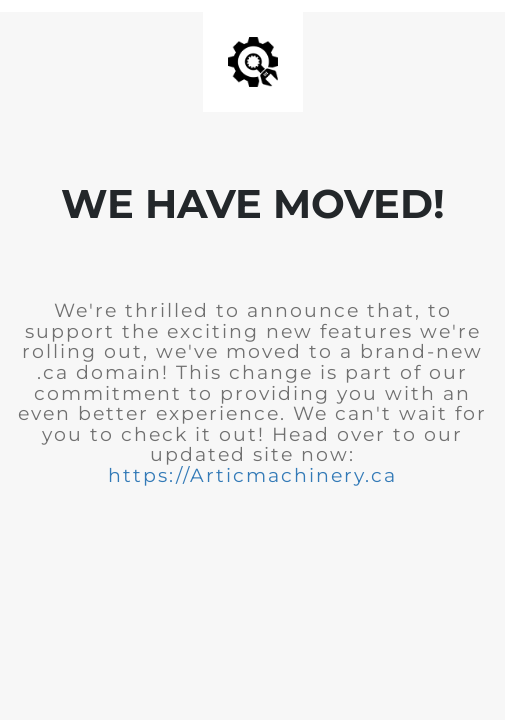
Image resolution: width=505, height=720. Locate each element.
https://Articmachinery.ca (252, 475)
